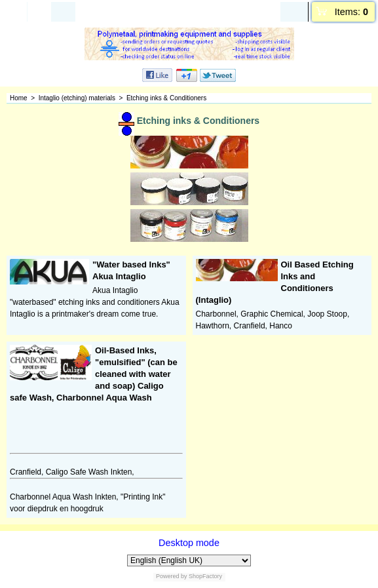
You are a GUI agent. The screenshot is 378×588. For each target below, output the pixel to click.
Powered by (172, 576)
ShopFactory (205, 576)
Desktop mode (189, 543)
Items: (351, 12)
